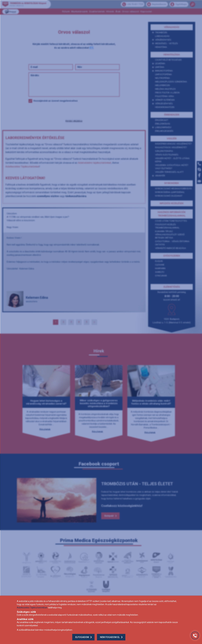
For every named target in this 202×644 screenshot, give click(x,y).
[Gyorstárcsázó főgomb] (195, 636)
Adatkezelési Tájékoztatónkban (32, 608)
